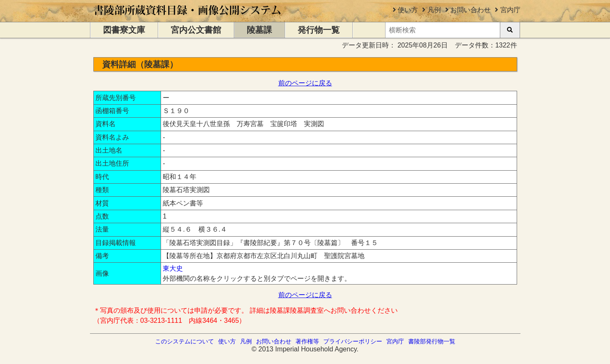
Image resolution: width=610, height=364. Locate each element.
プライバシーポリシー (353, 341)
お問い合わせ (470, 10)
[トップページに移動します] (188, 18)
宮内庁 (510, 10)
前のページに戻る (305, 83)
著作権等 (307, 341)
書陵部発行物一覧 (432, 341)
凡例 (434, 10)
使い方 (408, 10)
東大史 (173, 268)
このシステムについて (185, 341)
